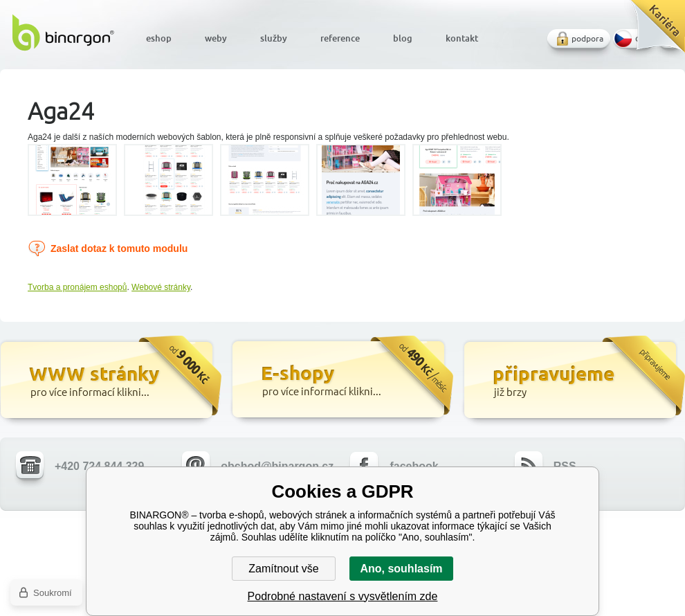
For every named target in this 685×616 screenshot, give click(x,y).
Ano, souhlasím (401, 569)
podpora (587, 38)
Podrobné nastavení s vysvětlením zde (343, 596)
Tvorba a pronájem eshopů (77, 287)
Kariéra (653, 31)
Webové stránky (161, 287)
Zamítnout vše (283, 569)
